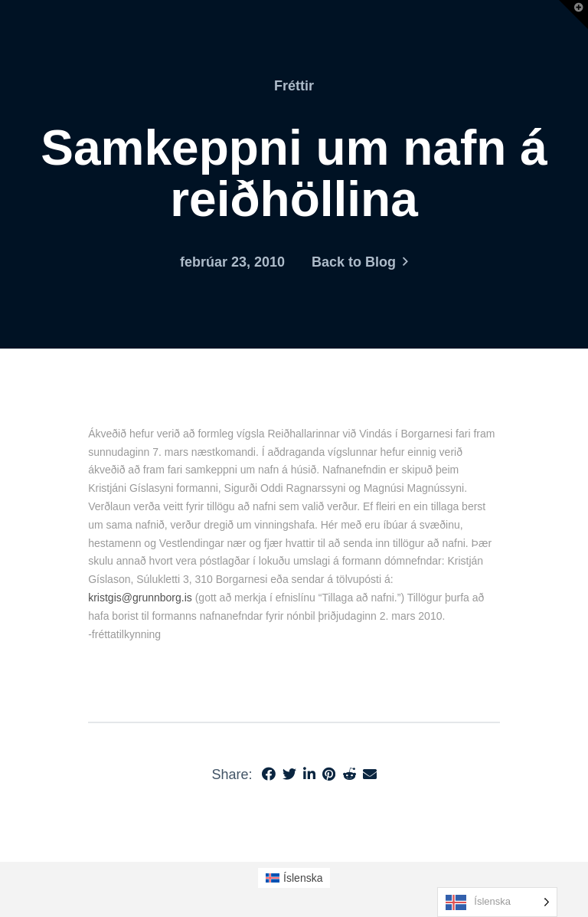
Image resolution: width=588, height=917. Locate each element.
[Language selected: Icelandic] (497, 902)
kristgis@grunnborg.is (140, 598)
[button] (573, 15)
